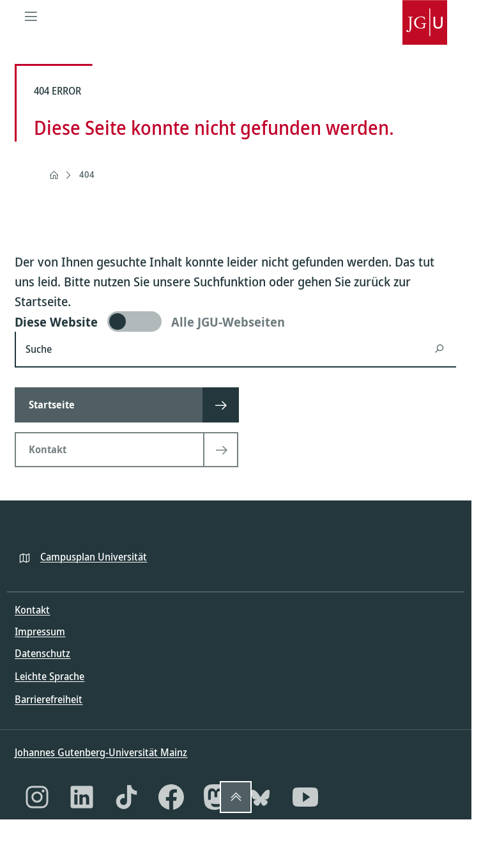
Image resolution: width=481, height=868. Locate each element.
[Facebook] (171, 797)
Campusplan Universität (94, 557)
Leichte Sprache (50, 676)
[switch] (235, 322)
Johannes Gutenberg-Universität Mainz (101, 752)
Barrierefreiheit (49, 699)
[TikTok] (126, 797)
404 (87, 174)
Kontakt (32, 610)
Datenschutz (42, 653)
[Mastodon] (216, 797)
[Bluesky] (261, 797)
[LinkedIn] (82, 797)
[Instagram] (37, 797)
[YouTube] (305, 797)
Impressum (40, 632)
